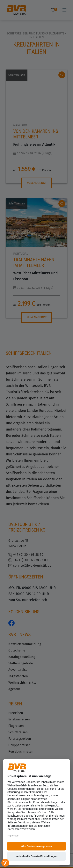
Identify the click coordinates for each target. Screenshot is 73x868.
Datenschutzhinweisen (21, 829)
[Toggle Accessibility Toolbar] (5, 863)
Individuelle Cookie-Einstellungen (36, 856)
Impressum (13, 836)
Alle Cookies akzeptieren (37, 846)
